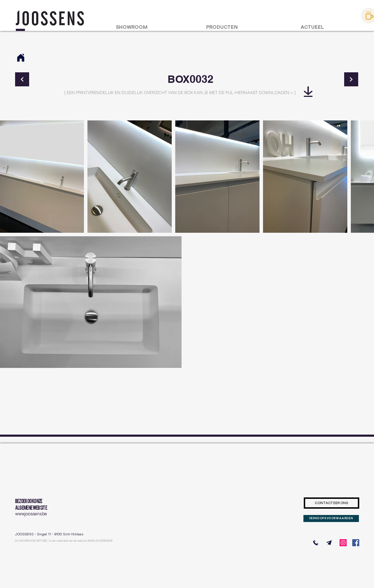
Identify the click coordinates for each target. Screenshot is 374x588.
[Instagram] (343, 543)
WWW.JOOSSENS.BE (100, 541)
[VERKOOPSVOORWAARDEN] (331, 518)
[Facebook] (356, 543)
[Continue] (22, 79)
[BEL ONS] (316, 543)
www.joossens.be (31, 514)
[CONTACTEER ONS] (332, 503)
